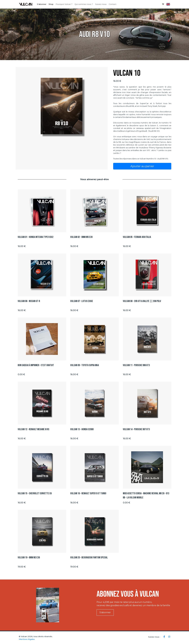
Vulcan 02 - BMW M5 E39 (81, 237)
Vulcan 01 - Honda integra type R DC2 (36, 237)
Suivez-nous (101, 4)
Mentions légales (27, 639)
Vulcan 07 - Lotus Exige (82, 301)
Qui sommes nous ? (84, 4)
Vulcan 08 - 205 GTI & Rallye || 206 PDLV (142, 301)
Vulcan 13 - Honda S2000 (82, 429)
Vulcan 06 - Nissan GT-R (29, 301)
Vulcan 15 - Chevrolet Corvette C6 (35, 493)
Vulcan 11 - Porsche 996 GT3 (136, 365)
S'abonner (42, 4)
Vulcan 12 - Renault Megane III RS (33, 429)
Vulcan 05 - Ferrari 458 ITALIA (137, 237)
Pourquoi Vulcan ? (64, 4)
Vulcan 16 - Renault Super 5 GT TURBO (88, 493)
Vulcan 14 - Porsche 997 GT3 (136, 429)
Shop (51, 4)
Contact (113, 4)
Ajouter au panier (142, 166)
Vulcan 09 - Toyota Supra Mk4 (85, 365)
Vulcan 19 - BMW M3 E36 (29, 558)
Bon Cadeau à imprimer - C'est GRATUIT (36, 365)
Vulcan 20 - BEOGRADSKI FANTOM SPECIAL (89, 558)
